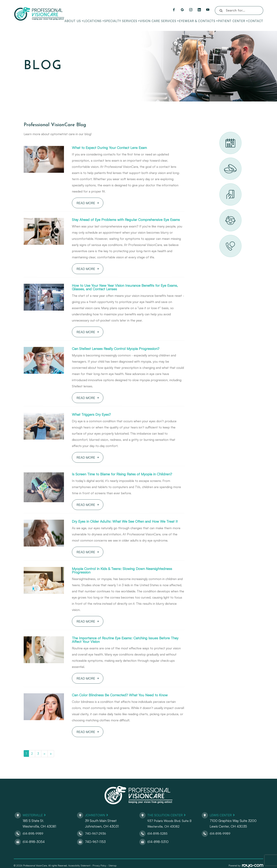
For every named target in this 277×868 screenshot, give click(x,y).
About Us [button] (74, 21)
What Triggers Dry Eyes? (93, 420)
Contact (256, 21)
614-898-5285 (158, 846)
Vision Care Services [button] (159, 21)
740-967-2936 (96, 846)
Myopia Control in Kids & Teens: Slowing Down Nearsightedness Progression (127, 581)
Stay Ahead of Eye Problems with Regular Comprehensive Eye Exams (126, 222)
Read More (86, 203)
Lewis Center (222, 827)
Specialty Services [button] (122, 21)
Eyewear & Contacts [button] (198, 21)
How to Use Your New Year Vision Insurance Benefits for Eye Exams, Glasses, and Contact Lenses (124, 292)
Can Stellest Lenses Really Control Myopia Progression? (120, 354)
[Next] (44, 766)
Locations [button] (94, 21)
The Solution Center (166, 827)
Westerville (34, 827)
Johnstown (96, 827)
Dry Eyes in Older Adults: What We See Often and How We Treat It (128, 530)
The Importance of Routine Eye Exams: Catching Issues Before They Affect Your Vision (126, 651)
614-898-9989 (33, 846)
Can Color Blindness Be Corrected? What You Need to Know (125, 707)
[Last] (51, 766)
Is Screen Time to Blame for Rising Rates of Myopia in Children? (127, 480)
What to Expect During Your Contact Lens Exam (114, 148)
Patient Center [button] (233, 21)
